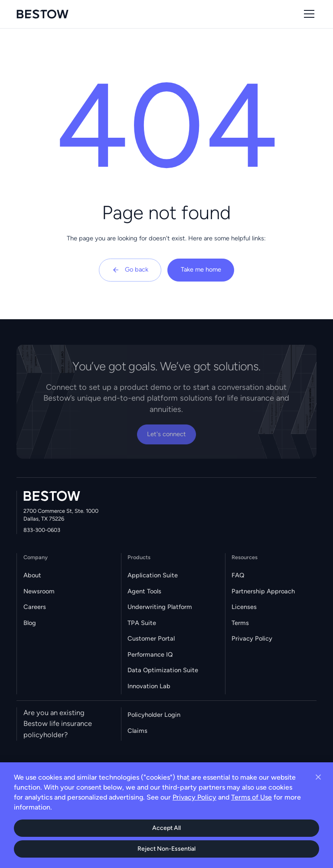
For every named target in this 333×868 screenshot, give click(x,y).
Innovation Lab (149, 686)
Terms (240, 623)
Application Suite (153, 575)
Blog (30, 623)
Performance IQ (150, 654)
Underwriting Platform (160, 607)
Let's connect (166, 434)
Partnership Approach (263, 591)
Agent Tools (144, 591)
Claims (137, 731)
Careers (35, 607)
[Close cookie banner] (318, 777)
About (32, 575)
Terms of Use (251, 797)
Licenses (244, 607)
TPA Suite (142, 623)
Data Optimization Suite (163, 670)
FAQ (238, 575)
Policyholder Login (154, 715)
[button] (308, 14)
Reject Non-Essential (166, 849)
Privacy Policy (252, 638)
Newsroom (39, 591)
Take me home (201, 269)
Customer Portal (151, 638)
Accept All (166, 828)
